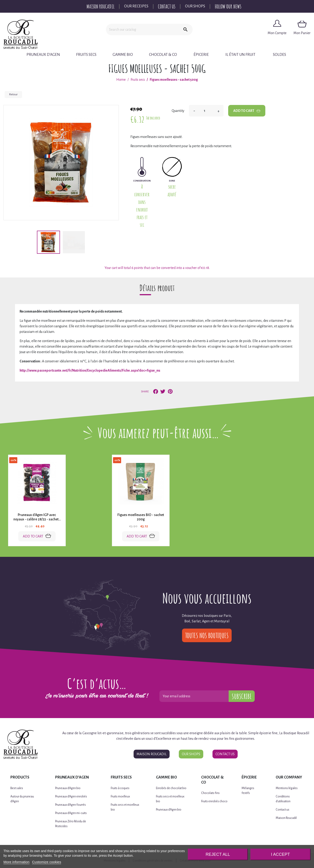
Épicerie (201, 55)
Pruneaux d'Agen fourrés (70, 805)
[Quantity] (206, 111)
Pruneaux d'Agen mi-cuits (71, 813)
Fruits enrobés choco (214, 801)
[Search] (142, 30)
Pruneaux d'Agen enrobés (71, 796)
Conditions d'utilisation (283, 799)
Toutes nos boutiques (207, 635)
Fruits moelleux (120, 796)
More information (16, 862)
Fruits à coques (120, 788)
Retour (13, 94)
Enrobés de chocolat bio (171, 788)
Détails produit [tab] (157, 288)
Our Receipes (136, 6)
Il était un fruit (240, 55)
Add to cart (247, 111)
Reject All (218, 854)
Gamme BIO (123, 55)
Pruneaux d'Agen (43, 55)
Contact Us (167, 6)
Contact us (283, 810)
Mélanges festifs (248, 791)
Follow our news (228, 6)
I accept (281, 854)
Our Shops (195, 6)
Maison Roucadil (100, 6)
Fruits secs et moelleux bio (125, 807)
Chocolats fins (210, 793)
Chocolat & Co (163, 55)
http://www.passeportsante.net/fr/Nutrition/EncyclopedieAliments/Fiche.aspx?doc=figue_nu (90, 370)
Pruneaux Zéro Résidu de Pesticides (71, 824)
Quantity (178, 111)
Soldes (280, 55)
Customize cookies (47, 862)
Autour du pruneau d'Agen (22, 799)
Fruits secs (86, 55)
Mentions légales (287, 788)
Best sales (17, 788)
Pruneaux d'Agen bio (68, 788)
